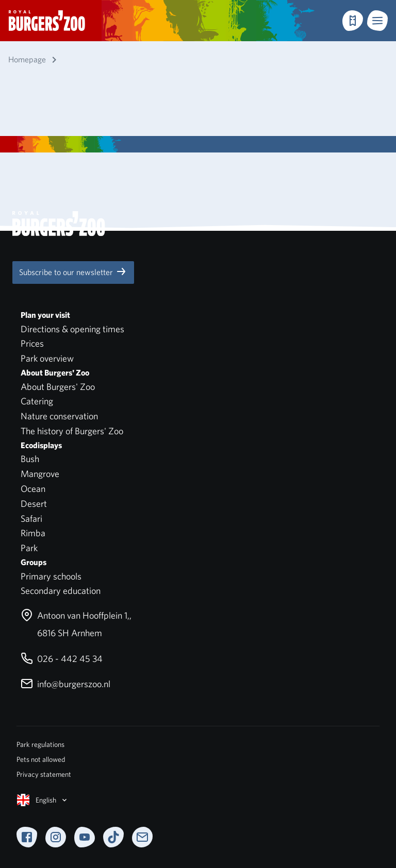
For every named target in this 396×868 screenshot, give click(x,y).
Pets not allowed (41, 759)
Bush (30, 459)
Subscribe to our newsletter (73, 271)
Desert (34, 504)
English (43, 800)
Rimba (33, 533)
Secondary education (61, 591)
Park (29, 548)
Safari (31, 518)
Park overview (47, 358)
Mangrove (40, 474)
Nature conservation (59, 416)
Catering (37, 401)
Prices (32, 343)
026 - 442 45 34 (62, 659)
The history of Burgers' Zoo (72, 431)
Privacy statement (44, 774)
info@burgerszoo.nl (65, 684)
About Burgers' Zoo (58, 387)
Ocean (33, 489)
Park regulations (40, 744)
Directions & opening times (72, 329)
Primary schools (51, 576)
